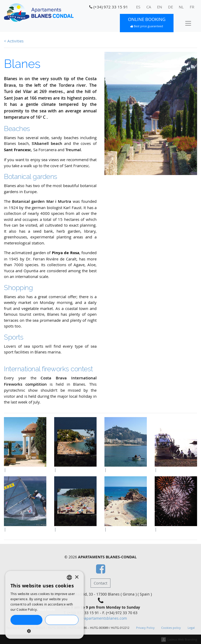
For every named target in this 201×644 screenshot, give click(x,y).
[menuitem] (138, 7)
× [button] (77, 577)
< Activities (14, 41)
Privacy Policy (145, 628)
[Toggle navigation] (188, 23)
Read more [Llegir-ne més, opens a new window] (47, 609)
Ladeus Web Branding (182, 639)
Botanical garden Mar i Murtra (42, 201)
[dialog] (44, 605)
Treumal (73, 150)
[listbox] (69, 577)
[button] (44, 631)
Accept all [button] (26, 620)
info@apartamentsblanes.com (100, 618)
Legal (191, 628)
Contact (100, 583)
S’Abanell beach (47, 143)
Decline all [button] (62, 620)
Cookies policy (171, 628)
